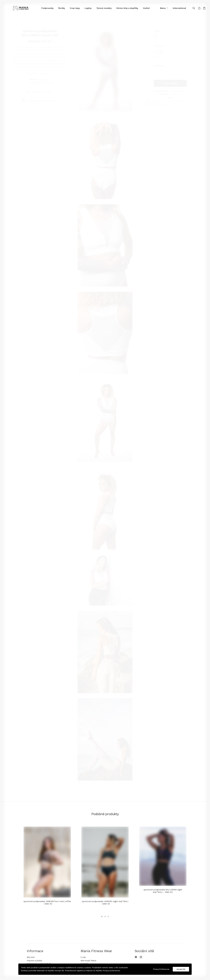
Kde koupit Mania (88, 961)
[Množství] (170, 74)
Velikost (159, 46)
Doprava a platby (34, 961)
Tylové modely (94, 8)
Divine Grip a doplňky (117, 8)
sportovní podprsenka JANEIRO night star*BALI (105, 903)
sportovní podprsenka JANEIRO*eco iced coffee (47, 903)
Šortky (51, 8)
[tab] (40, 92)
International (176, 8)
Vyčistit (157, 56)
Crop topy (64, 8)
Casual (155, 101)
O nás (83, 957)
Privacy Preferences (161, 969)
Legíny (78, 8)
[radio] (156, 36)
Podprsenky (37, 8)
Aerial (148, 101)
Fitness (162, 101)
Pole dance (158, 104)
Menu (161, 8)
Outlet (136, 8)
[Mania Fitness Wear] (15, 8)
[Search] (192, 8)
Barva (157, 31)
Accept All (181, 969)
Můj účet (31, 957)
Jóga (169, 101)
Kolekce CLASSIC (180, 101)
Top (166, 104)
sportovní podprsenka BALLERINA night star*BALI (163, 891)
